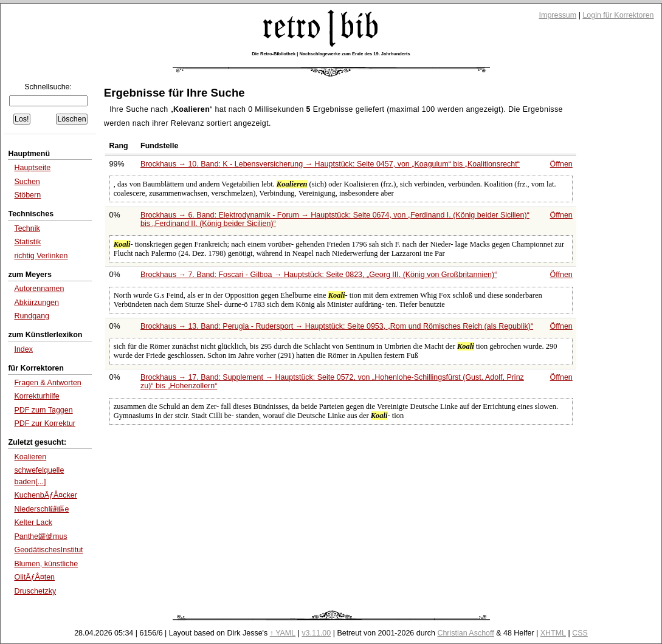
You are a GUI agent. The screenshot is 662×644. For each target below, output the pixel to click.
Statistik (27, 242)
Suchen (27, 182)
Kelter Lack (33, 522)
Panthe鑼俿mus (40, 536)
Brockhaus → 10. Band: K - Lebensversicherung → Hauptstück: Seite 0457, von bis (330, 164)
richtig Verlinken (41, 256)
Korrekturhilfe (36, 396)
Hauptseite (32, 168)
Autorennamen (39, 289)
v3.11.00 (316, 633)
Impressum (558, 15)
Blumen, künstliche (46, 564)
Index (23, 349)
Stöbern (27, 195)
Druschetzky (35, 591)
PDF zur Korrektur (45, 423)
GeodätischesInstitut (48, 550)
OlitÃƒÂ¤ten (34, 577)
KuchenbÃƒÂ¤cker (45, 495)
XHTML (553, 633)
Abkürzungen (36, 303)
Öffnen (561, 164)
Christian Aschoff (465, 633)
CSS (580, 633)
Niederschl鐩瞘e (41, 509)
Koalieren (30, 457)
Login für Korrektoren (618, 15)
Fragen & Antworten (47, 383)
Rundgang (32, 316)
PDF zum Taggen (43, 410)
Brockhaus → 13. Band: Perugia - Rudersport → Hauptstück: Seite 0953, (337, 326)
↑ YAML (283, 633)
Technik (27, 228)
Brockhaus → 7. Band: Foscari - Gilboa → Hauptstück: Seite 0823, (319, 275)
